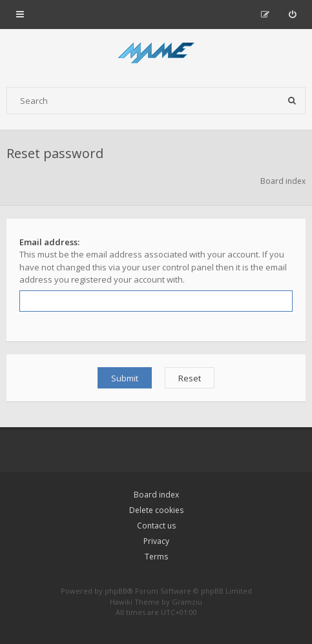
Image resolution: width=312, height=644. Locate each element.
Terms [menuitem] (156, 557)
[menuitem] (292, 14)
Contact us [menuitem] (156, 526)
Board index (156, 495)
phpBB (116, 591)
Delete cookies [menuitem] (156, 510)
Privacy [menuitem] (156, 541)
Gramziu (187, 602)
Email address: (49, 242)
